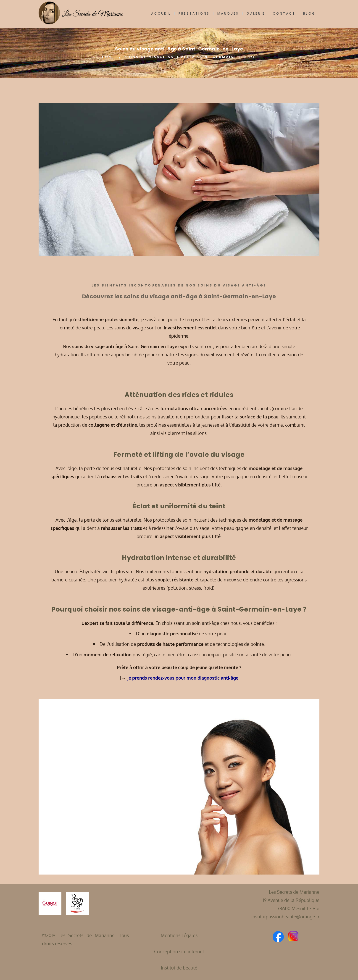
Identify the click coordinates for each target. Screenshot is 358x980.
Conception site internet (179, 951)
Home (109, 57)
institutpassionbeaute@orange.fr (285, 917)
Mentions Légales (179, 935)
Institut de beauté (179, 968)
